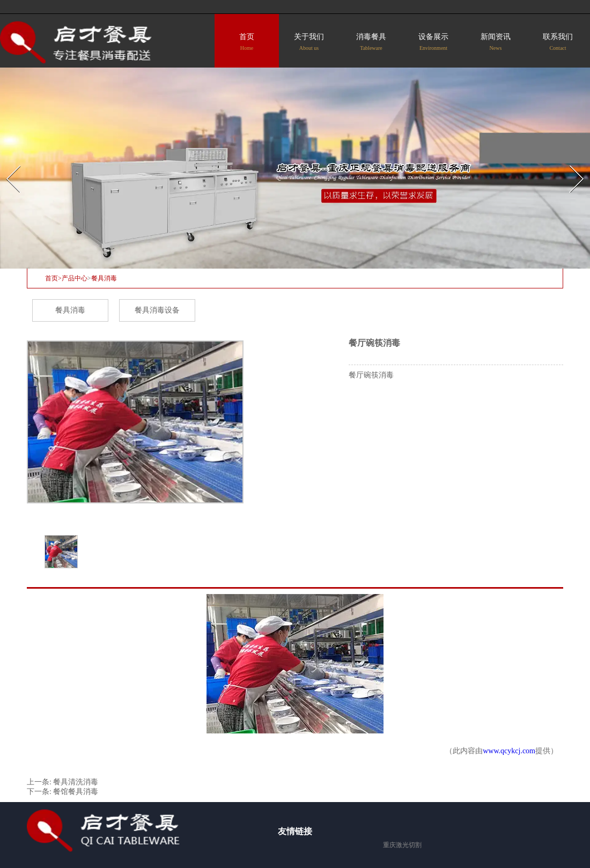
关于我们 (309, 42)
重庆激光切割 (402, 845)
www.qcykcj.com (509, 751)
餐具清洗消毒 (76, 782)
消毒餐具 (371, 42)
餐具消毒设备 (157, 310)
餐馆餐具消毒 (76, 792)
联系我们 (558, 42)
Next (570, 162)
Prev (7, 162)
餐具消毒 (70, 310)
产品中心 (75, 278)
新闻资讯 (496, 42)
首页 (247, 42)
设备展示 (433, 42)
